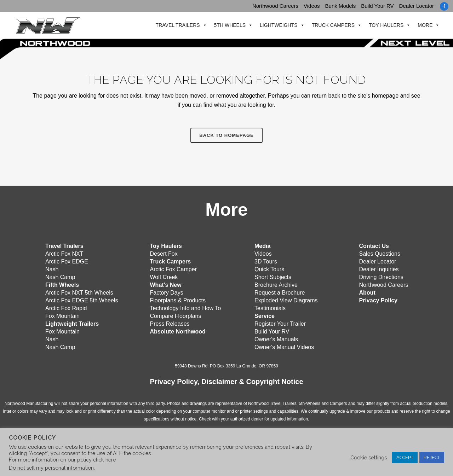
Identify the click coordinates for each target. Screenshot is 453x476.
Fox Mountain (62, 315)
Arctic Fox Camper (173, 269)
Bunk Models (341, 6)
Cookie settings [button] (369, 457)
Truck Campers (330, 25)
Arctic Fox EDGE (67, 261)
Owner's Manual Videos (284, 346)
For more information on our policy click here (62, 460)
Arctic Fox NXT (64, 253)
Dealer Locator (417, 6)
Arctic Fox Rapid (66, 307)
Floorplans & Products (178, 300)
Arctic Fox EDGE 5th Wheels (82, 300)
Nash (52, 269)
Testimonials (270, 307)
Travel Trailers (175, 25)
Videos (312, 6)
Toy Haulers (384, 25)
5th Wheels (227, 25)
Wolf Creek (164, 276)
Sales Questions (380, 253)
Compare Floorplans (176, 315)
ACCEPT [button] (405, 457)
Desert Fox (164, 253)
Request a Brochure (280, 292)
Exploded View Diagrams (286, 300)
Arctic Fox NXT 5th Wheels (79, 292)
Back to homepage (226, 135)
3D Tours (266, 261)
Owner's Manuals (276, 339)
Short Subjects (273, 276)
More (423, 25)
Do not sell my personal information (51, 468)
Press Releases (170, 323)
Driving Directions (381, 276)
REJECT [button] (432, 457)
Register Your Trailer (280, 323)
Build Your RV (377, 6)
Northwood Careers (275, 6)
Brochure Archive (276, 284)
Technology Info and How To (186, 307)
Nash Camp (60, 276)
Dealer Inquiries (379, 269)
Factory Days (167, 292)
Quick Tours (269, 269)
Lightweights (276, 25)
